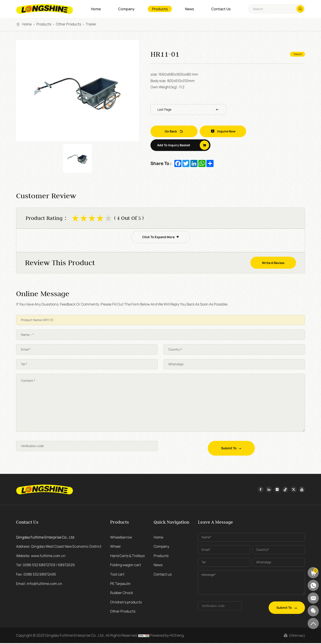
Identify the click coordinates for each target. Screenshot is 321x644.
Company (126, 9)
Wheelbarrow (121, 538)
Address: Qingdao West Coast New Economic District (59, 547)
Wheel (115, 547)
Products (160, 9)
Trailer (91, 24)
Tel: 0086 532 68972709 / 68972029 (45, 566)
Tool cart (117, 575)
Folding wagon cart (126, 566)
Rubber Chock (122, 594)
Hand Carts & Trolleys (127, 557)
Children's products (126, 603)
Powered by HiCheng (167, 636)
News (189, 9)
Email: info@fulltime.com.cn (39, 584)
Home (96, 9)
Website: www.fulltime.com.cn (41, 557)
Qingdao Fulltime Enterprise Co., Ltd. (45, 538)
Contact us (221, 9)
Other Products (69, 24)
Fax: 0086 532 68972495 (36, 575)
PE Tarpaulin (120, 584)
